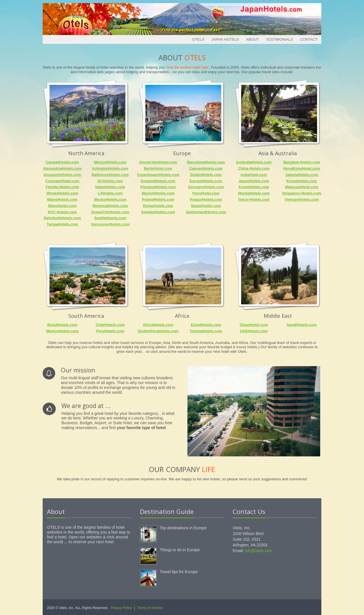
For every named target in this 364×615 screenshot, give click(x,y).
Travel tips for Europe (179, 572)
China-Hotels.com (254, 168)
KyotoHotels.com (254, 187)
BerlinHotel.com (158, 168)
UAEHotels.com (254, 331)
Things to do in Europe (180, 550)
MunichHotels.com (158, 193)
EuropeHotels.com (206, 181)
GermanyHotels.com (206, 187)
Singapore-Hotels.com (302, 193)
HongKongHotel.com (302, 168)
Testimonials (279, 39)
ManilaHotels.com (254, 193)
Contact (309, 39)
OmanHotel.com (254, 325)
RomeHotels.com (158, 206)
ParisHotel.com (206, 193)
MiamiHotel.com (62, 206)
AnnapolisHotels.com (62, 175)
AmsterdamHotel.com (158, 162)
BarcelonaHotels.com (206, 162)
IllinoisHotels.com (62, 193)
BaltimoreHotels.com (110, 175)
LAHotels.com (110, 193)
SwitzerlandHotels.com (206, 212)
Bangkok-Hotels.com (302, 162)
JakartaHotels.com (302, 175)
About (252, 39)
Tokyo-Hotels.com (254, 199)
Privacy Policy (121, 608)
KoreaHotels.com (302, 181)
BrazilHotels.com (62, 325)
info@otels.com (259, 551)
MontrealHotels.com (110, 206)
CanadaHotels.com (62, 162)
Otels (198, 39)
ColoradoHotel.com (62, 181)
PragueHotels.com (206, 199)
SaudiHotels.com (302, 325)
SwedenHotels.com (158, 212)
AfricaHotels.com (158, 325)
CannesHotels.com (206, 168)
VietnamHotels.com (302, 199)
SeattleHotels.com (110, 218)
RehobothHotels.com (62, 218)
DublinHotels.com (206, 175)
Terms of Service (150, 608)
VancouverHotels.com (110, 224)
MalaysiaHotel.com (302, 187)
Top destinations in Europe (183, 528)
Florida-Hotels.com (62, 187)
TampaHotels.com (62, 224)
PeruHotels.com (110, 331)
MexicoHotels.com (110, 162)
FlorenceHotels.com (158, 187)
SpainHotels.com (206, 206)
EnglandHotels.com (158, 181)
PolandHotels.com (158, 199)
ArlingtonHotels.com (110, 168)
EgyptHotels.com (206, 325)
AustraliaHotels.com (254, 162)
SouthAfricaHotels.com (158, 331)
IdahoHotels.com (110, 187)
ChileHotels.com (110, 325)
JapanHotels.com (254, 181)
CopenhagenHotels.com (158, 175)
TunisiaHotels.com (206, 331)
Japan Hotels (225, 39)
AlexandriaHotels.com (62, 168)
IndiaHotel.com (254, 175)
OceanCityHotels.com (110, 212)
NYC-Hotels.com (62, 212)
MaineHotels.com (62, 199)
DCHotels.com (110, 181)
